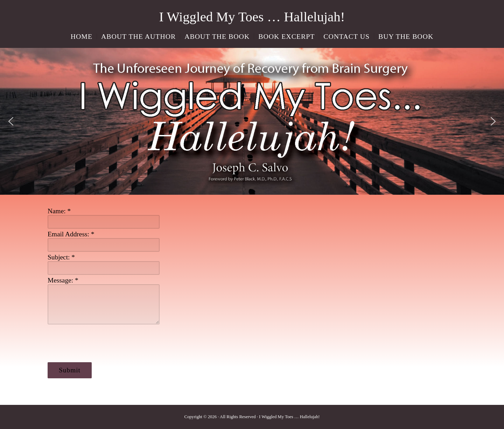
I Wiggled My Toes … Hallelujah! (252, 17)
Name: (59, 211)
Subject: (61, 257)
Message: (63, 280)
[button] (11, 121)
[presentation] (101, 343)
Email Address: (71, 234)
